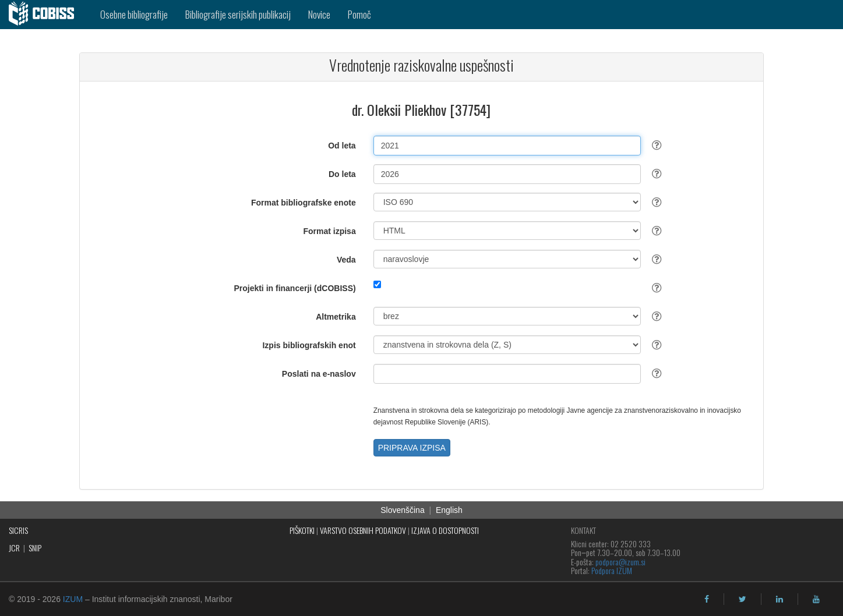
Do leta (342, 174)
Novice (319, 14)
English (449, 510)
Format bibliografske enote (304, 203)
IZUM (73, 599)
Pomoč (359, 14)
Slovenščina (403, 510)
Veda (346, 260)
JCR (14, 548)
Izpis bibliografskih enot (309, 345)
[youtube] (816, 599)
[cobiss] (46, 15)
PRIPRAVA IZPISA (412, 448)
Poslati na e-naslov (319, 374)
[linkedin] (779, 599)
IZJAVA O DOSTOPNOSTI (445, 530)
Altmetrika (336, 317)
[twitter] (743, 599)
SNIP (35, 548)
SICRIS (18, 530)
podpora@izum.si (620, 562)
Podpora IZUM (612, 570)
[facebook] (707, 599)
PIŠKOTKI (302, 530)
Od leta (342, 146)
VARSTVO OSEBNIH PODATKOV (363, 530)
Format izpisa (329, 231)
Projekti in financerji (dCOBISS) (294, 288)
